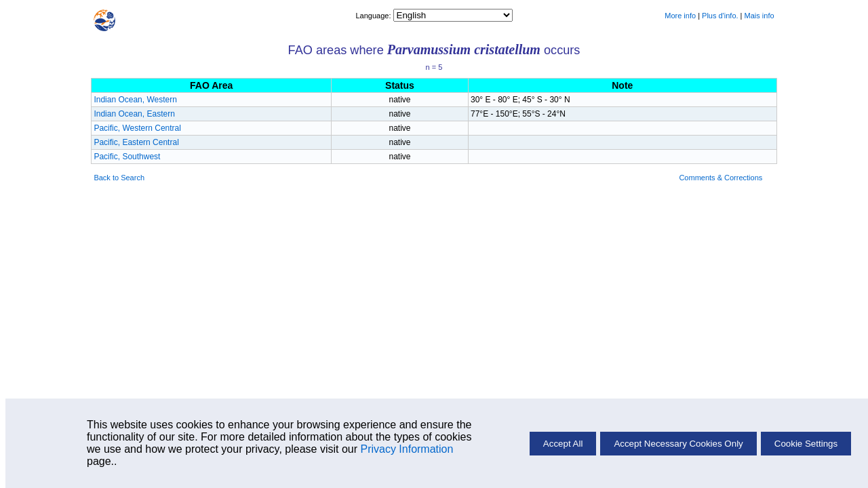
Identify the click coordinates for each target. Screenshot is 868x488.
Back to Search (119, 178)
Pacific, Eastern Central (136, 142)
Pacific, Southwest (127, 157)
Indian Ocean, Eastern (134, 114)
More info (680, 16)
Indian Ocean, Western (135, 100)
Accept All (563, 444)
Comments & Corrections (721, 178)
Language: (374, 16)
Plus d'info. (720, 16)
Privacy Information (407, 449)
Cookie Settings (806, 444)
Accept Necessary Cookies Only (678, 444)
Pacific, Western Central (137, 128)
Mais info (759, 16)
